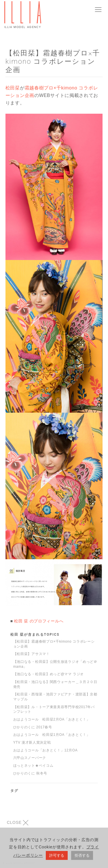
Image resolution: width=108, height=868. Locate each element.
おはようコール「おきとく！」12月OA (46, 750)
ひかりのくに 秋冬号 (30, 773)
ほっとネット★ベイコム (33, 766)
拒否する (82, 857)
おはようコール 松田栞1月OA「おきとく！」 (52, 735)
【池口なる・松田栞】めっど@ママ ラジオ (49, 674)
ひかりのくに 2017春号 (33, 727)
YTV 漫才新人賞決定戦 (32, 742)
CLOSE (18, 823)
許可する (57, 857)
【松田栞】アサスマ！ (32, 654)
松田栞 (13, 88)
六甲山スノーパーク (30, 758)
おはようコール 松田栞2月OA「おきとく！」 (52, 719)
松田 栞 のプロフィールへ (39, 621)
